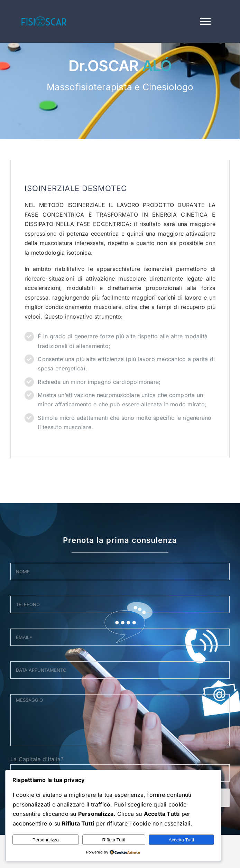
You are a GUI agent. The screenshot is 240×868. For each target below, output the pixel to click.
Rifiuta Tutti (114, 840)
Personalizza (46, 840)
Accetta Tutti (181, 840)
